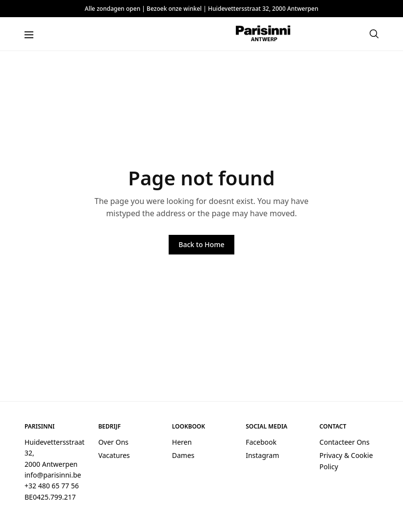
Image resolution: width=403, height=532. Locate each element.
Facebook (261, 442)
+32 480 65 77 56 (52, 486)
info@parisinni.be (53, 475)
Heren (182, 442)
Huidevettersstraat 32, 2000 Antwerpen (263, 9)
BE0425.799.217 (50, 497)
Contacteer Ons (345, 442)
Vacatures (114, 455)
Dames (183, 455)
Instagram (262, 455)
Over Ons (113, 442)
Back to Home (201, 244)
